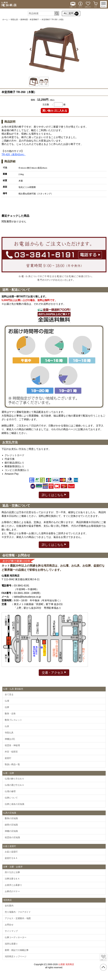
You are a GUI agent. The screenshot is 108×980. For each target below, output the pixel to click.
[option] (54, 49)
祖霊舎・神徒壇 (12, 745)
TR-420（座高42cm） (14, 154)
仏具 (7, 726)
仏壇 (7, 701)
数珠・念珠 (10, 714)
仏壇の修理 (10, 791)
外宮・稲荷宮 (11, 752)
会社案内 (9, 906)
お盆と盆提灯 (11, 852)
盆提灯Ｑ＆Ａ (11, 858)
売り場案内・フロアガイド (18, 912)
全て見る (9, 694)
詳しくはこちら (54, 495)
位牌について (11, 798)
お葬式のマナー (12, 891)
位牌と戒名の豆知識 (15, 804)
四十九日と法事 (12, 872)
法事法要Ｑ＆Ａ (12, 879)
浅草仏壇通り (11, 944)
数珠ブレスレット (13, 720)
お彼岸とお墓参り (13, 885)
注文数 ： (48, 104)
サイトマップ (11, 931)
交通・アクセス (54, 672)
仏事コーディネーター (16, 937)
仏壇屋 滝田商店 (66, 964)
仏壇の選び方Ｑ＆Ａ (14, 785)
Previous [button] (31, 49)
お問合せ (9, 925)
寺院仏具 (14, 20)
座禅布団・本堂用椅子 (30, 20)
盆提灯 (8, 758)
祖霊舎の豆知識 (12, 837)
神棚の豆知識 (11, 831)
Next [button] (77, 49)
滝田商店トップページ (16, 956)
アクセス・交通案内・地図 (18, 918)
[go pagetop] (103, 967)
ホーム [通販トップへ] (5, 20)
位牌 (7, 707)
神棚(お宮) (10, 739)
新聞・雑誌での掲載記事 (17, 950)
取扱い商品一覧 (12, 764)
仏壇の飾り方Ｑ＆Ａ (14, 779)
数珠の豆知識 (11, 818)
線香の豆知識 (11, 825)
